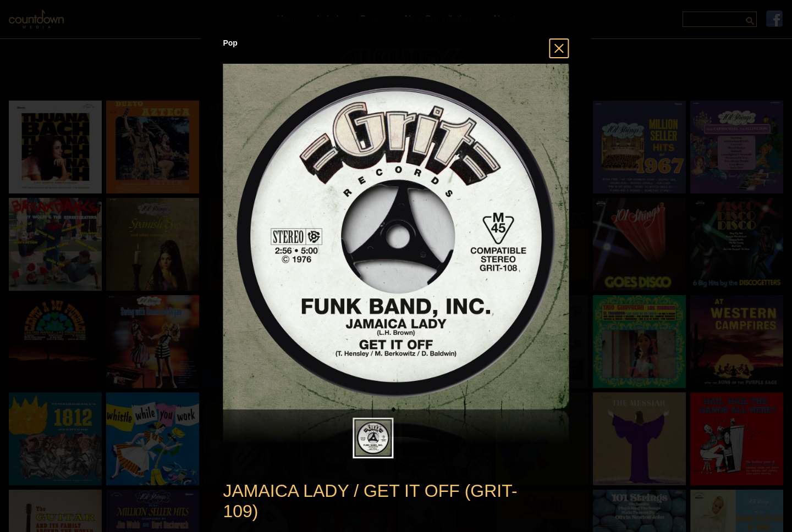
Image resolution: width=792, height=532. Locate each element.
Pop (230, 43)
